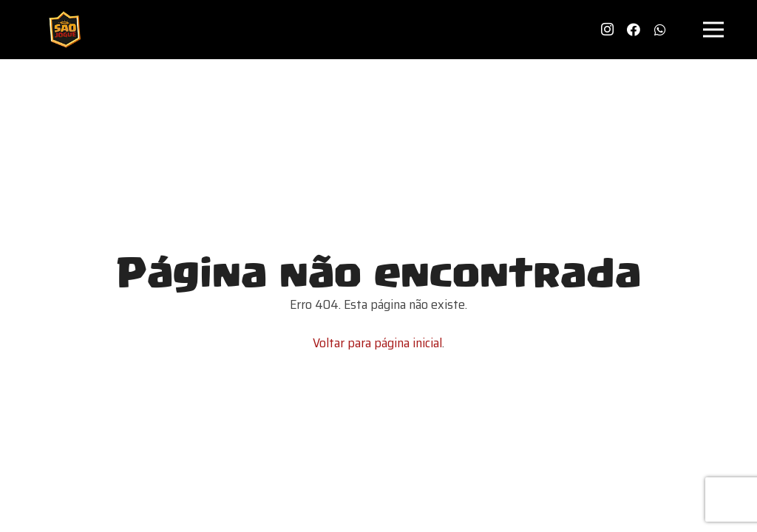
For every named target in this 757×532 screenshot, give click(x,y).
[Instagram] (607, 30)
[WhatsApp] (660, 30)
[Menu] (714, 30)
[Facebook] (634, 30)
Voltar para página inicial (377, 343)
